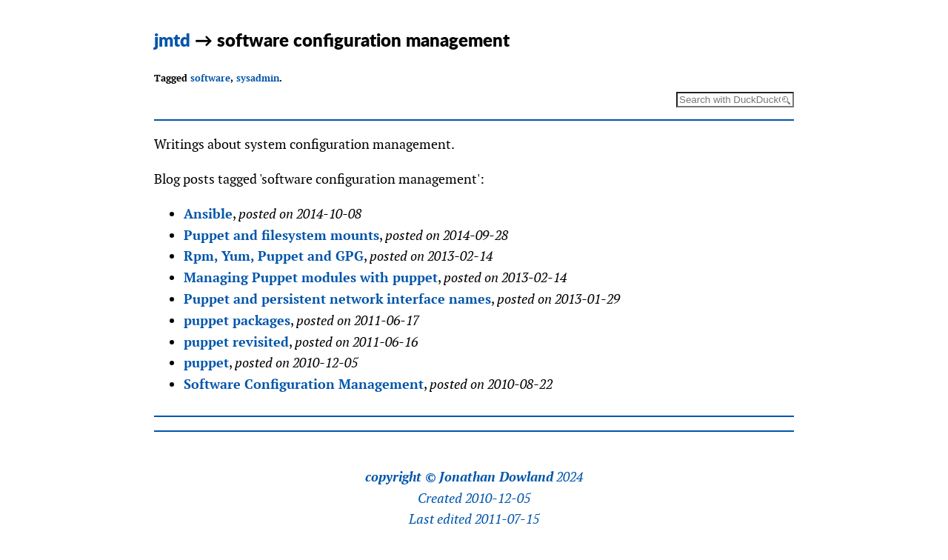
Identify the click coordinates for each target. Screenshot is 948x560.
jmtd (172, 40)
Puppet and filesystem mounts (281, 235)
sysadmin (258, 78)
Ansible (208, 214)
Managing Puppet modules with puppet (311, 277)
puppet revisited (236, 342)
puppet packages (237, 320)
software (210, 78)
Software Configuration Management (304, 384)
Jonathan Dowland (496, 477)
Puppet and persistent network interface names (337, 299)
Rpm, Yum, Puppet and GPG (274, 256)
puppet (206, 363)
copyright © (401, 477)
